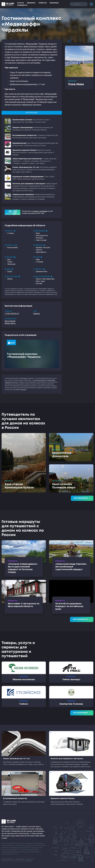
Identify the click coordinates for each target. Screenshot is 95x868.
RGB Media (29, 861)
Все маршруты (82, 619)
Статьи (21, 3)
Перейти (36, 314)
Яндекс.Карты (10, 323)
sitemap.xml (30, 859)
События (43, 3)
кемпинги (24, 390)
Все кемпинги (82, 498)
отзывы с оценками (40, 211)
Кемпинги (31, 3)
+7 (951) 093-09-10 (12, 314)
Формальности (20, 859)
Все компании (82, 713)
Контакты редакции (7, 859)
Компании (54, 3)
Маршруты (22, 5)
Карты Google (10, 321)
